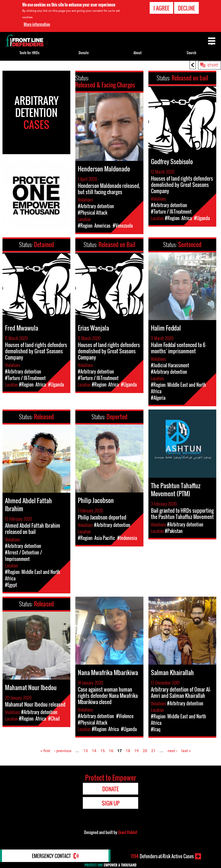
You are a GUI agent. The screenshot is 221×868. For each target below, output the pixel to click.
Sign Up (111, 803)
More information (37, 24)
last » (186, 751)
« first (45, 751)
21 (153, 751)
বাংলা (213, 65)
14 (94, 751)
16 (111, 751)
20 (145, 751)
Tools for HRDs (29, 53)
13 (86, 751)
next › (172, 751)
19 (136, 751)
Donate (84, 53)
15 (103, 751)
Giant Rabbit (128, 832)
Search (191, 53)
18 (128, 751)
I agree (161, 8)
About (138, 53)
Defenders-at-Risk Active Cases (162, 856)
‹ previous (63, 751)
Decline (186, 8)
